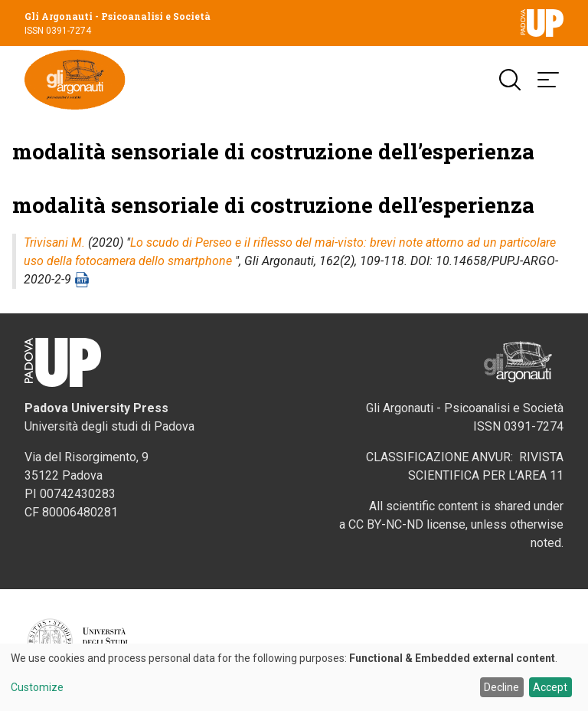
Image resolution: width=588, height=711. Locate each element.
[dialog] (294, 677)
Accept (550, 687)
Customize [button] (37, 688)
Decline (501, 687)
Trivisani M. (54, 244)
